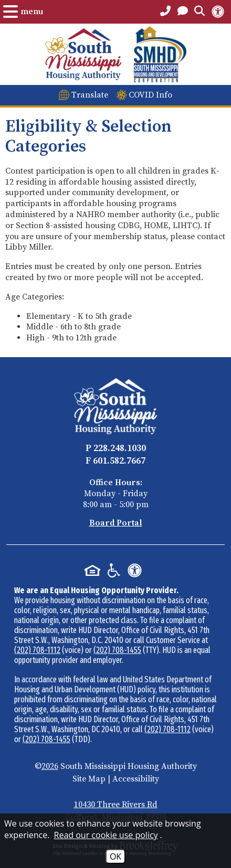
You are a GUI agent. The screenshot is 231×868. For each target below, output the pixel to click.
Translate (90, 95)
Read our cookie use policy (106, 835)
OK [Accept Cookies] (115, 856)
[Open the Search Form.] (199, 12)
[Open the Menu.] (23, 12)
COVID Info (150, 95)
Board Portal (116, 523)
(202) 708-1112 (37, 650)
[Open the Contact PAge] (183, 12)
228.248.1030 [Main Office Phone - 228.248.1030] (120, 448)
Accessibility (136, 779)
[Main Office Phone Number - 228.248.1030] (165, 12)
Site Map (89, 779)
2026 (50, 766)
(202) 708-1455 (117, 650)
